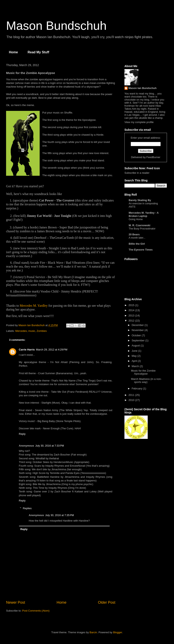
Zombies (42, 331)
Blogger (118, 632)
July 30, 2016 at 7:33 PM (50, 446)
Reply (22, 434)
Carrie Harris (27, 350)
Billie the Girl (137, 244)
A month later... (137, 238)
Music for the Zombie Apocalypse (143, 372)
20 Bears (134, 234)
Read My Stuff (38, 52)
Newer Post (16, 602)
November (138, 330)
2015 (132, 305)
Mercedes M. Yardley (34, 306)
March (136, 366)
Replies (27, 508)
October (137, 335)
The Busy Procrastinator (142, 229)
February (137, 388)
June (135, 351)
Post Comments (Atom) (36, 611)
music (32, 331)
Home (13, 52)
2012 (132, 321)
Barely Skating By (140, 200)
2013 (132, 316)
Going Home (136, 219)
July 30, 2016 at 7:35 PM (59, 515)
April (135, 361)
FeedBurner (153, 157)
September (138, 340)
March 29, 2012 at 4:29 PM (52, 350)
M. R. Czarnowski (140, 225)
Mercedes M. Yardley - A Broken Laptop (144, 214)
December (138, 325)
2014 (132, 310)
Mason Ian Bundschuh (143, 88)
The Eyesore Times (141, 250)
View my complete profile (139, 122)
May (135, 356)
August (136, 346)
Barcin (93, 632)
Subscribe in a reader (137, 173)
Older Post (107, 602)
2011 (132, 395)
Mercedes (21, 331)
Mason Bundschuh (56, 26)
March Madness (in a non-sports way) (146, 381)
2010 (132, 400)
